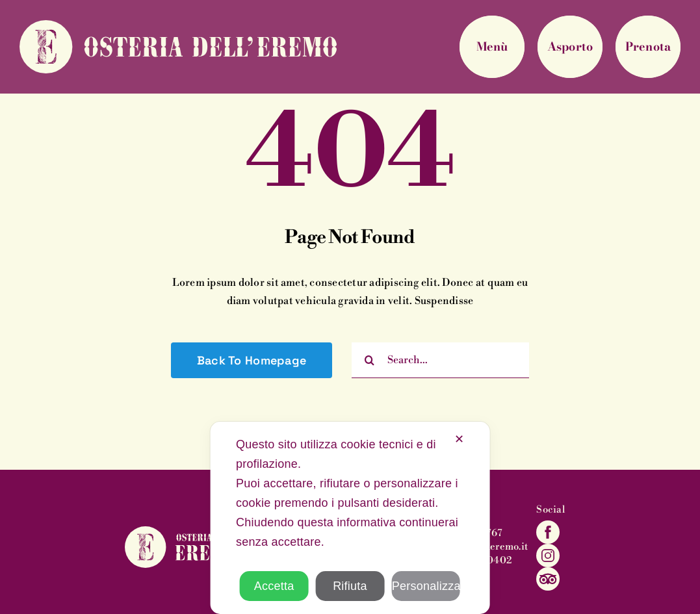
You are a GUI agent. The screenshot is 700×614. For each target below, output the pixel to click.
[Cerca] (369, 360)
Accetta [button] (274, 586)
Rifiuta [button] (350, 586)
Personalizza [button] (426, 586)
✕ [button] (459, 439)
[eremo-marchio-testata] (178, 25)
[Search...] (440, 360)
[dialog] (350, 518)
